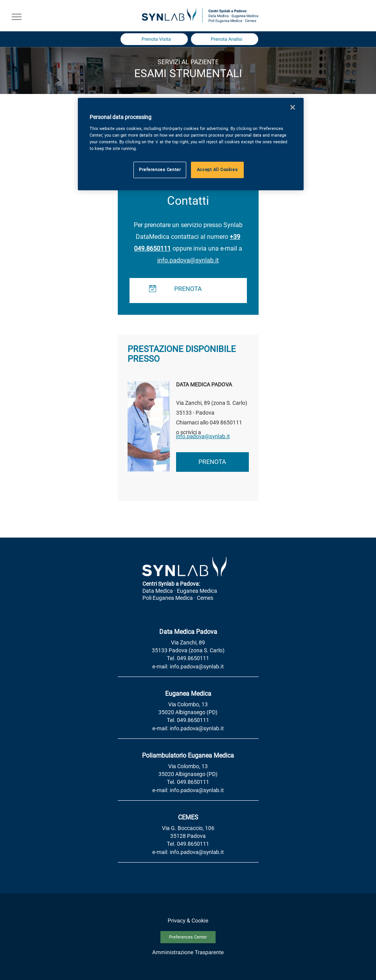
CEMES (188, 817)
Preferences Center (188, 937)
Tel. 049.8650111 (188, 659)
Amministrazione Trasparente (188, 953)
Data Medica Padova (188, 632)
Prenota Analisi (227, 39)
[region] (191, 144)
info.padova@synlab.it (188, 260)
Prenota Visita (156, 39)
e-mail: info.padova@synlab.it (188, 667)
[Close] (293, 107)
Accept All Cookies (217, 170)
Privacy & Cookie (188, 921)
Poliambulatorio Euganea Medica (188, 755)
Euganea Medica (188, 694)
